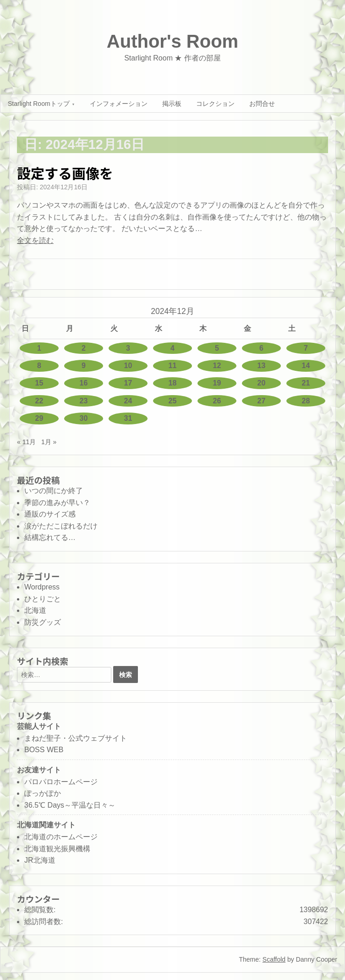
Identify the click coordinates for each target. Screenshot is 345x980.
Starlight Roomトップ (39, 104)
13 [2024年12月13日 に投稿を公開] (262, 366)
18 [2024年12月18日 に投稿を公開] (173, 383)
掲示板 (172, 104)
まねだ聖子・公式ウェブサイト (76, 738)
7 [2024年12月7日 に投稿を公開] (306, 348)
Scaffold (274, 959)
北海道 (35, 610)
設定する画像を (65, 173)
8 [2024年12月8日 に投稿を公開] (39, 366)
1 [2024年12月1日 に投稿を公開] (39, 348)
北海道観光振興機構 (57, 849)
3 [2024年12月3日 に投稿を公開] (128, 348)
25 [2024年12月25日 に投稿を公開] (173, 401)
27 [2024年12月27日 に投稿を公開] (262, 401)
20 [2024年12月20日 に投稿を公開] (262, 383)
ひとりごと (43, 599)
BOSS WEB (44, 750)
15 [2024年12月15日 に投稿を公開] (39, 383)
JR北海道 (40, 860)
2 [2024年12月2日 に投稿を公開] (84, 348)
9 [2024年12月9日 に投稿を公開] (84, 366)
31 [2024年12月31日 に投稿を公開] (128, 418)
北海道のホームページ (61, 837)
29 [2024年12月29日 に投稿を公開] (39, 418)
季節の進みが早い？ (57, 503)
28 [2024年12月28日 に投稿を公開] (306, 401)
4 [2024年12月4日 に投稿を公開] (172, 348)
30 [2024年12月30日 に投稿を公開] (84, 418)
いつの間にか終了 (54, 491)
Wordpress (42, 587)
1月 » (49, 442)
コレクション (215, 104)
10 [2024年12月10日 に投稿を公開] (128, 366)
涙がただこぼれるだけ (61, 526)
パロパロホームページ (61, 782)
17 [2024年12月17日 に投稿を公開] (128, 383)
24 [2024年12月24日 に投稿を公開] (128, 401)
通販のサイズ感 (50, 514)
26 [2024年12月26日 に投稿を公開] (217, 401)
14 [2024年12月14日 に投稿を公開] (306, 366)
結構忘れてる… (50, 537)
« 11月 (26, 442)
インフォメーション (119, 104)
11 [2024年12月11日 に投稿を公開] (173, 366)
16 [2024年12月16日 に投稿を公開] (84, 383)
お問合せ (262, 104)
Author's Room (172, 41)
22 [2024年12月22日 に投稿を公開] (39, 401)
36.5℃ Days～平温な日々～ (70, 805)
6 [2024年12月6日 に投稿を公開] (261, 348)
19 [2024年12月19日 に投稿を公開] (217, 383)
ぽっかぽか (43, 793)
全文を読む (35, 240)
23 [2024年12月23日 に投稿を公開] (84, 401)
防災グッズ (43, 622)
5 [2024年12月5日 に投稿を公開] (217, 348)
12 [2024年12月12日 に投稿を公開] (217, 366)
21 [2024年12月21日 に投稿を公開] (306, 383)
